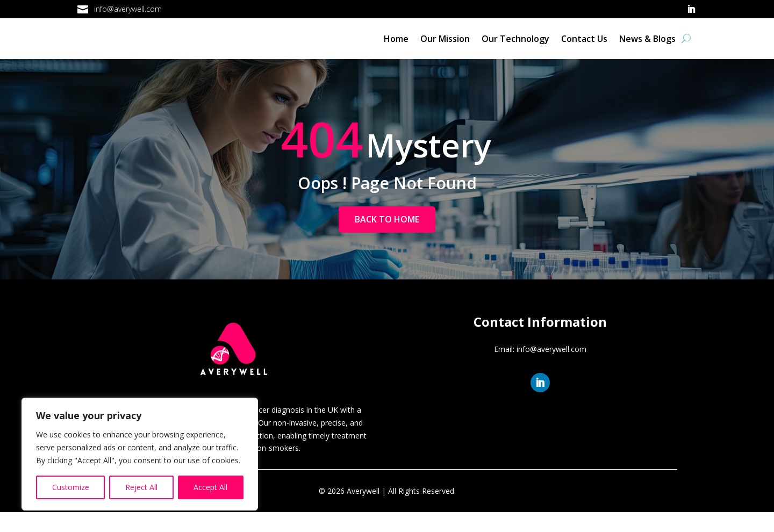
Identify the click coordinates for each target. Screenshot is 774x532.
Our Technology (515, 48)
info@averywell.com (128, 9)
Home (396, 48)
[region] (140, 454)
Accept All (210, 487)
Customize (71, 487)
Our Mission (445, 48)
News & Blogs (647, 48)
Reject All (141, 487)
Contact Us (584, 48)
